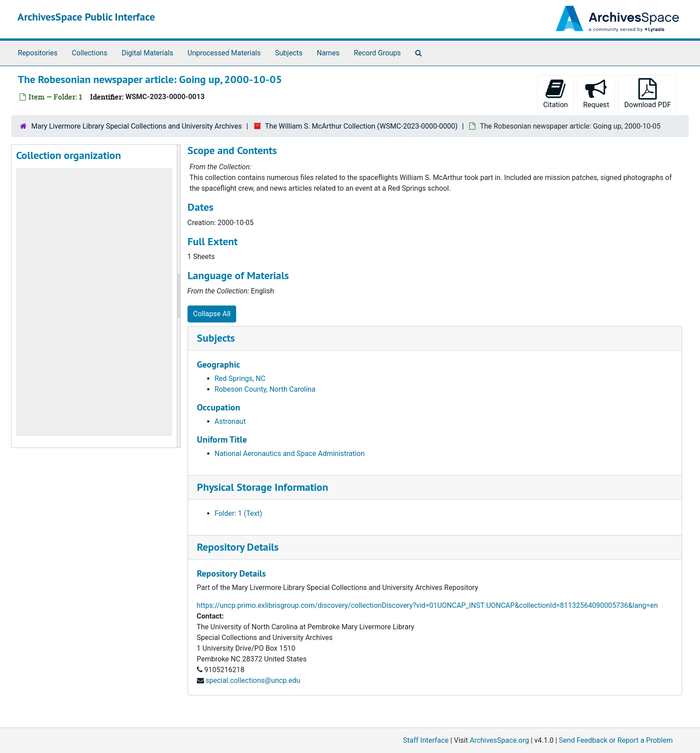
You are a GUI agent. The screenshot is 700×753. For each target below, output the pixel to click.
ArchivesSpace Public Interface (86, 17)
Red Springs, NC (240, 379)
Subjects (289, 53)
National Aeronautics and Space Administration (290, 454)
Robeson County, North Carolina (265, 389)
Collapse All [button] (212, 314)
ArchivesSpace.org (499, 740)
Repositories (38, 53)
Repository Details (238, 547)
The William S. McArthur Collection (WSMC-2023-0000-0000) (361, 126)
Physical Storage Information (262, 487)
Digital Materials (147, 53)
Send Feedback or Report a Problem (616, 740)
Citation (556, 94)
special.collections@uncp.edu (253, 680)
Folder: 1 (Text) (239, 513)
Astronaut (230, 421)
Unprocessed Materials (224, 53)
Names (328, 53)
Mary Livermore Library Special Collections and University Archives (137, 126)
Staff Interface (426, 740)
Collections (90, 53)
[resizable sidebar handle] (179, 296)
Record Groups (377, 53)
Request (596, 94)
